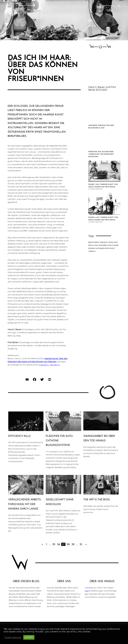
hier (87, 591)
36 (59, 545)
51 (81, 545)
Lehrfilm (92, 251)
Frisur (111, 242)
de (16, 6)
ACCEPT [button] (29, 637)
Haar (96, 245)
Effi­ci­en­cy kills (19, 436)
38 (68, 545)
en (11, 6)
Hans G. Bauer (113, 245)
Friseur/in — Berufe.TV (49, 365)
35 (54, 545)
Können (92, 248)
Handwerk (103, 245)
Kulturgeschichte (102, 248)
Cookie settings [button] (13, 637)
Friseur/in (104, 242)
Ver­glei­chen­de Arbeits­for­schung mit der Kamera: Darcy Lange (25, 504)
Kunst (112, 248)
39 (73, 545)
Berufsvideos (94, 242)
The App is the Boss (97, 500)
